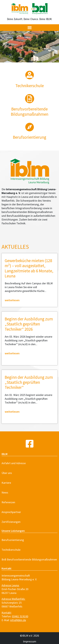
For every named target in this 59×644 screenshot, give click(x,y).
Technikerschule (11, 550)
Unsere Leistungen (13, 531)
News (5, 492)
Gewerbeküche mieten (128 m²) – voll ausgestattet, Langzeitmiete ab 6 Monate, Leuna (29, 268)
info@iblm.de (18, 620)
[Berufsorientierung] (30, 127)
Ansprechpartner (11, 512)
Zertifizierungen (11, 522)
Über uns (7, 473)
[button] (30, 28)
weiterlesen (12, 300)
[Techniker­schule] (30, 75)
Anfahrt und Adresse (14, 463)
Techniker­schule (30, 86)
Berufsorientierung (30, 137)
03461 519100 (20, 616)
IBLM (4, 454)
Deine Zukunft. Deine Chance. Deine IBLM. (29, 19)
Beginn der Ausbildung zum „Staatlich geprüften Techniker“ (29, 382)
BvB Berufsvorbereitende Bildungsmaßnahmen (29, 559)
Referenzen (8, 502)
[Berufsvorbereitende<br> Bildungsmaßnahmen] (30, 99)
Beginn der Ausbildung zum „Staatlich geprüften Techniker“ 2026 (29, 324)
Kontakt (7, 568)
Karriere (6, 483)
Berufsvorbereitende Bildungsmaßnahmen (30, 111)
